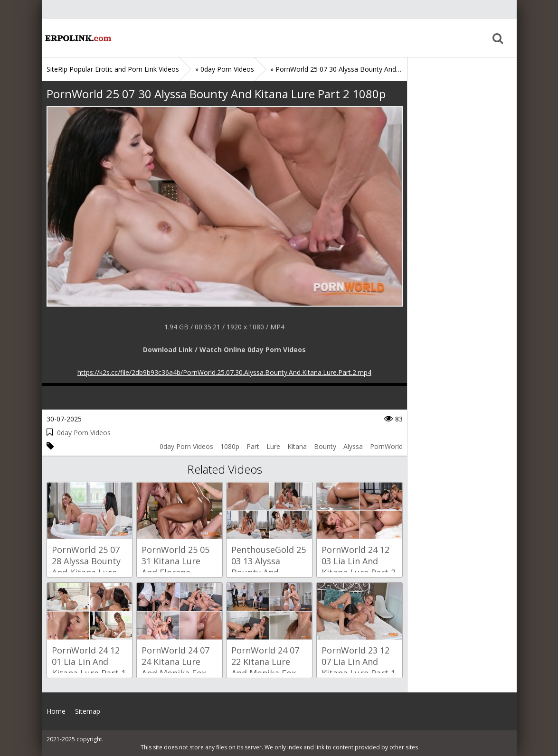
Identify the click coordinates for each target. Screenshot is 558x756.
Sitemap (88, 711)
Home (77, 38)
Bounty (325, 446)
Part (253, 446)
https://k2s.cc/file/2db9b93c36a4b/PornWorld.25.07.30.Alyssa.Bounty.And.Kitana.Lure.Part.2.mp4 (224, 372)
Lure (273, 446)
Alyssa (353, 446)
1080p (230, 446)
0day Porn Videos (84, 433)
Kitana (297, 446)
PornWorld (386, 446)
